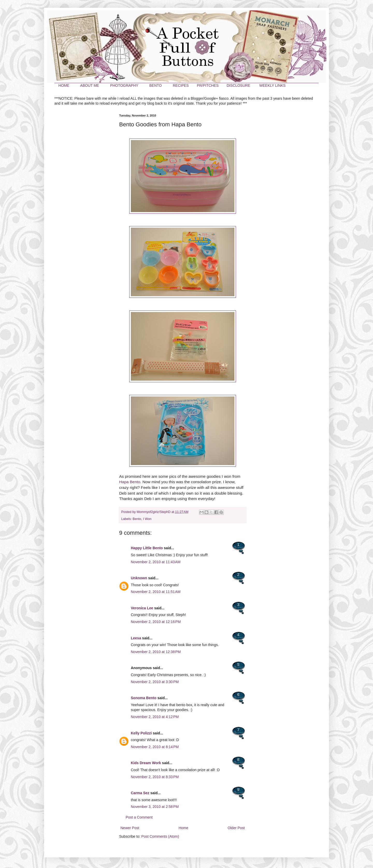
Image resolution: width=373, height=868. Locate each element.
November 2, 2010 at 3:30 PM (155, 682)
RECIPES (181, 85)
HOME (64, 85)
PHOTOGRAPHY (124, 85)
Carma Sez (140, 793)
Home (183, 828)
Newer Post (130, 828)
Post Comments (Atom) (160, 836)
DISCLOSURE (238, 85)
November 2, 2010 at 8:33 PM (155, 777)
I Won (147, 519)
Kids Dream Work (146, 763)
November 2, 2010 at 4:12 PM (155, 717)
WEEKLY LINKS (272, 85)
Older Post (236, 828)
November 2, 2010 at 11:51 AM (156, 592)
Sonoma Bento (144, 698)
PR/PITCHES (208, 85)
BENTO (155, 85)
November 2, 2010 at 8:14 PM (155, 747)
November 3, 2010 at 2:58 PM (155, 807)
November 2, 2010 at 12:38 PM (156, 652)
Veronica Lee (142, 608)
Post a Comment (139, 817)
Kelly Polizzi (141, 733)
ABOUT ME (90, 85)
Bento (137, 519)
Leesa (136, 638)
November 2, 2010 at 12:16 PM (156, 622)
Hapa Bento (130, 482)
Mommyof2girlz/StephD (154, 512)
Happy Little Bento (147, 548)
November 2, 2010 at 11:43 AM (156, 562)
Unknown (139, 578)
